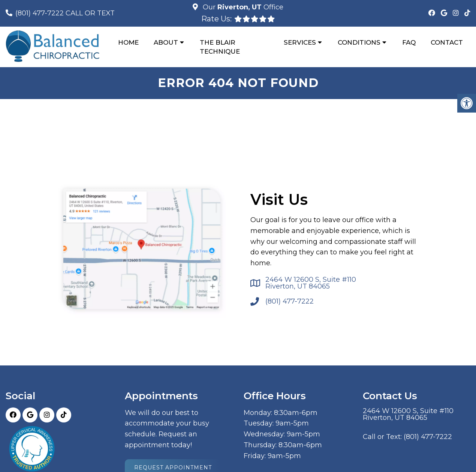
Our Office (242, 7)
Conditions (359, 42)
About (166, 42)
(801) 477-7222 (290, 301)
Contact (447, 42)
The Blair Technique (220, 47)
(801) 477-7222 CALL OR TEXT (65, 13)
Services (300, 42)
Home (128, 42)
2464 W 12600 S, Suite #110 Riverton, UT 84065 (311, 283)
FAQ (409, 42)
